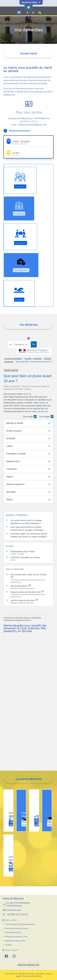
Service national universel (24, 600)
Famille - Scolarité (33, 358)
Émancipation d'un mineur (23, 551)
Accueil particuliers (14, 358)
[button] (19, 12)
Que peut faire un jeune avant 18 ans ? (34, 362)
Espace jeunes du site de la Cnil (27, 592)
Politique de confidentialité (32, 976)
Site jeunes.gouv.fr (21, 586)
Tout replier (30, 416)
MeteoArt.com (33, 965)
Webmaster (40, 974)
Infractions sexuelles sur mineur (25, 557)
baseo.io (28, 620)
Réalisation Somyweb (26, 974)
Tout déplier (46, 416)
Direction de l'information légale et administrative (23, 618)
